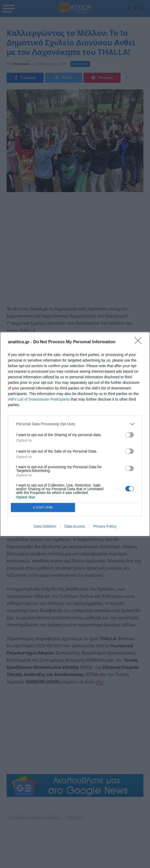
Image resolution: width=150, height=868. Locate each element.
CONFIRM (43, 507)
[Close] (140, 342)
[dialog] (75, 434)
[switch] (130, 435)
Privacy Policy (105, 526)
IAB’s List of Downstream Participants (39, 399)
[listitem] (75, 424)
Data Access (75, 526)
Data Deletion (45, 526)
